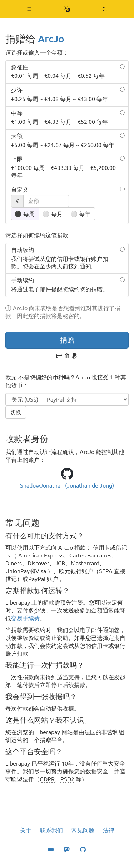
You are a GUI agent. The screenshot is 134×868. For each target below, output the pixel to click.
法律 (109, 830)
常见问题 (83, 830)
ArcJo (51, 39)
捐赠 (67, 340)
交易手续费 (25, 618)
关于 (26, 830)
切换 (16, 412)
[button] (29, 9)
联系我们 (51, 830)
